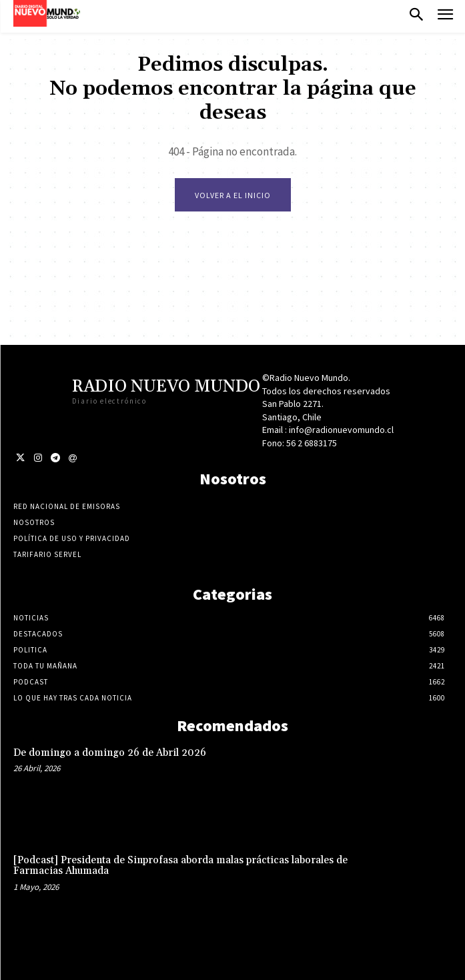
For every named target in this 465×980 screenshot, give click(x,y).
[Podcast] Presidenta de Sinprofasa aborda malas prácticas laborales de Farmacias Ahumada (180, 866)
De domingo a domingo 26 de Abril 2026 (110, 753)
